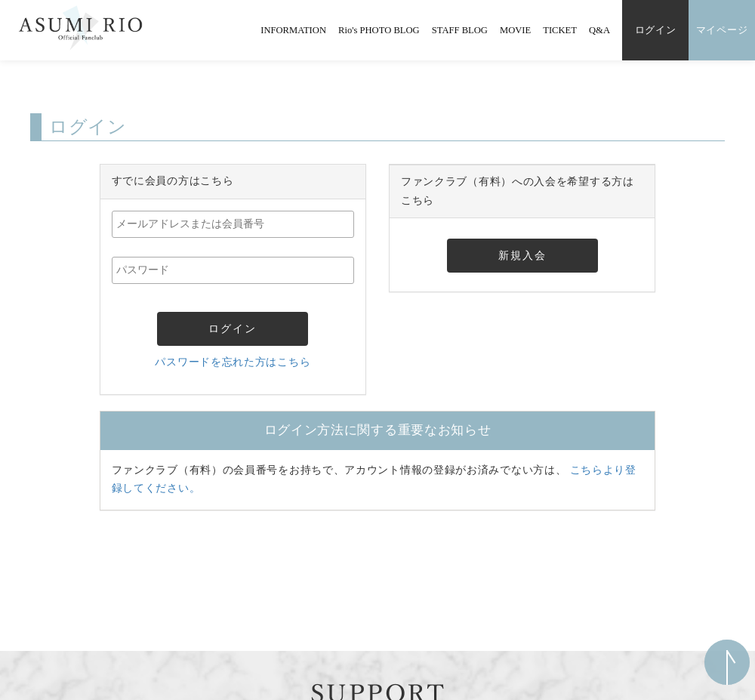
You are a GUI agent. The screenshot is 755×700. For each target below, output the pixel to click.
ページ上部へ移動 (727, 662)
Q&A (599, 30)
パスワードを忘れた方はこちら (233, 362)
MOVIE (515, 30)
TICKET (560, 30)
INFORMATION (293, 30)
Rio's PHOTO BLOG (379, 30)
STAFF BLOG (460, 30)
